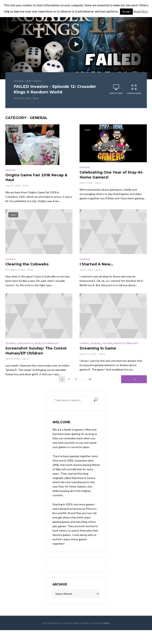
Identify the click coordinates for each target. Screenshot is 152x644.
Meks (106, 627)
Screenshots (25, 345)
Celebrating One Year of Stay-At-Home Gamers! (108, 175)
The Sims (107, 345)
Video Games (33, 81)
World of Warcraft (47, 345)
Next (133, 383)
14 (90, 383)
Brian (36, 98)
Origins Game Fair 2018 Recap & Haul (32, 178)
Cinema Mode (134, 89)
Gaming (84, 345)
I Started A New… (100, 266)
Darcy (98, 184)
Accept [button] (126, 12)
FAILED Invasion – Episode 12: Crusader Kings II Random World (55, 89)
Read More (141, 11)
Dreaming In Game (101, 351)
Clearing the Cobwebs (31, 266)
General (19, 81)
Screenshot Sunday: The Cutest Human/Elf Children (37, 354)
